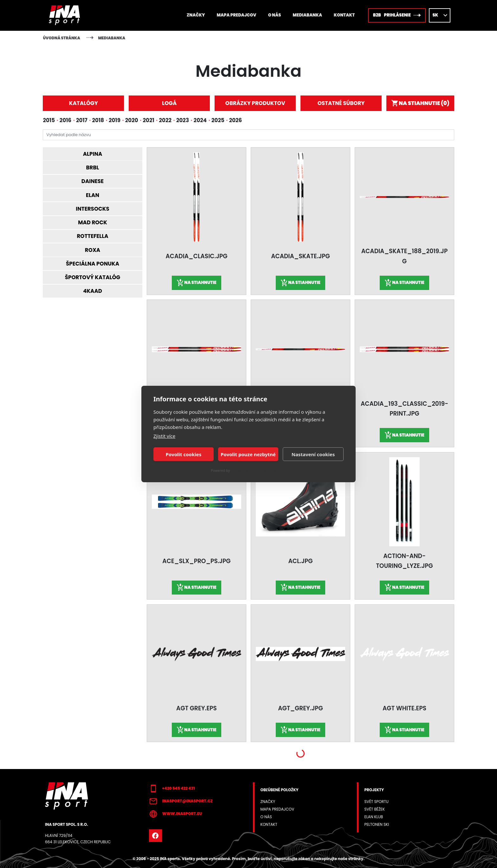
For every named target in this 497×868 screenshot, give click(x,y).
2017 (82, 120)
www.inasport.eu (175, 814)
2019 (115, 120)
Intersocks (92, 209)
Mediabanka (307, 15)
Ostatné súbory (341, 103)
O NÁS (275, 15)
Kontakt (344, 15)
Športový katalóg (93, 277)
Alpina (93, 154)
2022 (165, 120)
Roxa (93, 250)
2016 (65, 120)
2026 (236, 120)
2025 (218, 120)
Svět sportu (376, 802)
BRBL (93, 168)
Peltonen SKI (377, 824)
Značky (196, 15)
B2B (397, 15)
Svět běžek (374, 809)
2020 (132, 120)
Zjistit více (164, 436)
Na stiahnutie (196, 283)
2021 (148, 120)
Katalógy (84, 103)
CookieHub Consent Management (258, 470)
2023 (183, 120)
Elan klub (374, 817)
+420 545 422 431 (172, 789)
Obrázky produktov (255, 103)
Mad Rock (93, 222)
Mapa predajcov (237, 15)
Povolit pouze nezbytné (248, 454)
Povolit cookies (184, 454)
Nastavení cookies (313, 454)
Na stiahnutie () (420, 103)
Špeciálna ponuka (93, 264)
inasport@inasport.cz (181, 801)
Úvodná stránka (61, 38)
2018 (98, 120)
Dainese (93, 181)
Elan (93, 195)
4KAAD (93, 291)
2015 (49, 120)
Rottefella (92, 236)
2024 (200, 120)
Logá (169, 103)
